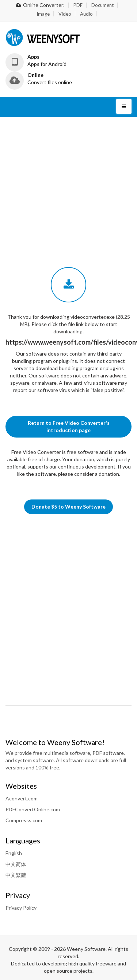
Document (102, 5)
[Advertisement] (68, 170)
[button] (42, 60)
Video (65, 14)
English (14, 853)
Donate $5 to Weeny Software (68, 507)
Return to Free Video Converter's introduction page (69, 426)
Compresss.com (24, 820)
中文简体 (16, 864)
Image (43, 14)
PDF (78, 5)
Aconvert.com (22, 798)
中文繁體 (16, 875)
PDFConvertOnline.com (33, 809)
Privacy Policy (21, 908)
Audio (86, 14)
